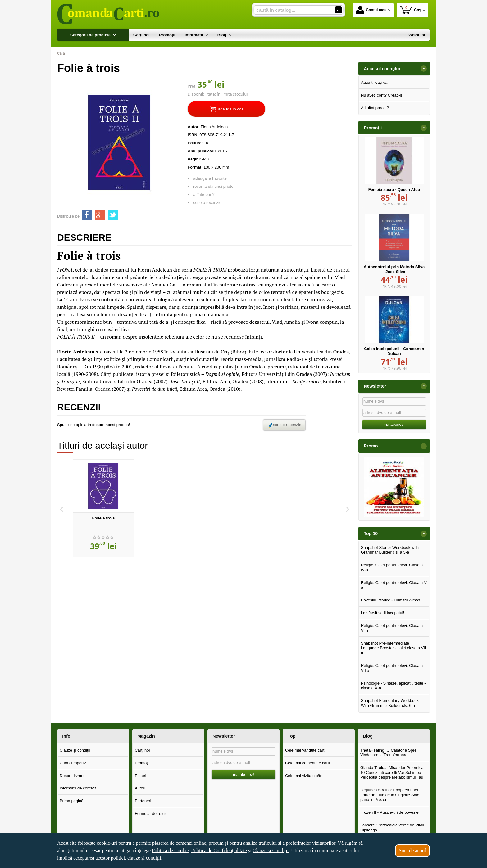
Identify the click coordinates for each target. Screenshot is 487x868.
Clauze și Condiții (271, 850)
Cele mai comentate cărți (307, 763)
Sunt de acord (412, 850)
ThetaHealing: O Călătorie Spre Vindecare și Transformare (388, 753)
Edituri (141, 776)
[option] (103, 508)
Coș (410, 10)
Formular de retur (150, 814)
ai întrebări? (204, 194)
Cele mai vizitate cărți (304, 776)
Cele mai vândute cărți (305, 750)
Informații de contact (78, 788)
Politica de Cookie (170, 850)
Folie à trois (104, 518)
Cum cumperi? (73, 763)
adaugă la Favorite (210, 178)
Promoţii (142, 763)
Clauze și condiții (75, 750)
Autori (140, 788)
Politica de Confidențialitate (219, 850)
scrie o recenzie (207, 202)
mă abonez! (394, 424)
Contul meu (371, 10)
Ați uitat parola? (375, 108)
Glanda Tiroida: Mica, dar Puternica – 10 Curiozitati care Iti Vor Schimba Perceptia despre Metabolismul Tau (394, 772)
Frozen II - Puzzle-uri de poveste (389, 812)
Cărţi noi (142, 750)
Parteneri (143, 801)
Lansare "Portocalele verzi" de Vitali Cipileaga (392, 828)
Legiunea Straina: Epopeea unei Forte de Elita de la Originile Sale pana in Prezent (390, 795)
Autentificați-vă (374, 82)
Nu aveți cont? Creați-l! (381, 95)
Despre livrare (72, 776)
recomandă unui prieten (214, 186)
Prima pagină (72, 801)
